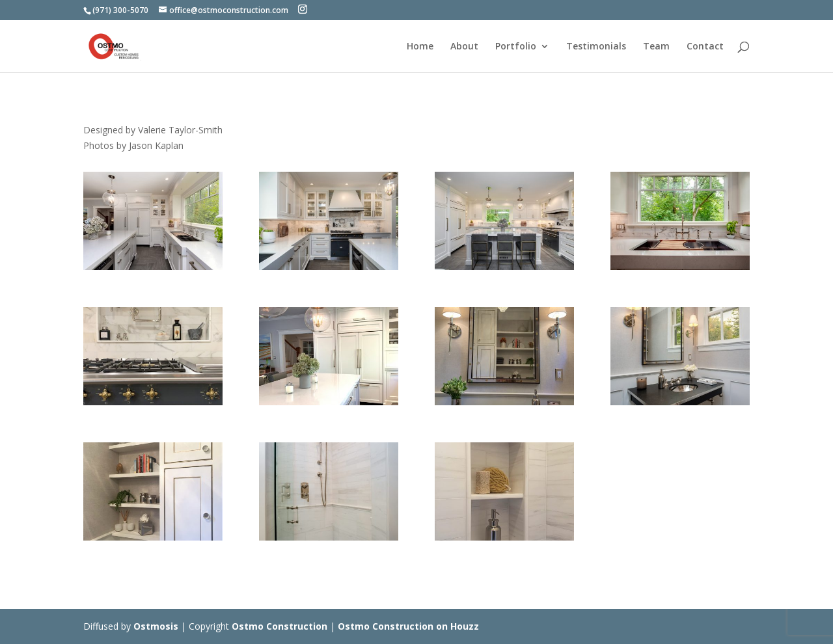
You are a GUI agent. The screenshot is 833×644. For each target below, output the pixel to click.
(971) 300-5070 (120, 10)
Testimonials (596, 47)
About (464, 47)
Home (420, 47)
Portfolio (516, 47)
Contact (705, 47)
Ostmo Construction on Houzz (408, 626)
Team (656, 47)
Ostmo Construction (280, 626)
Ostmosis (156, 626)
